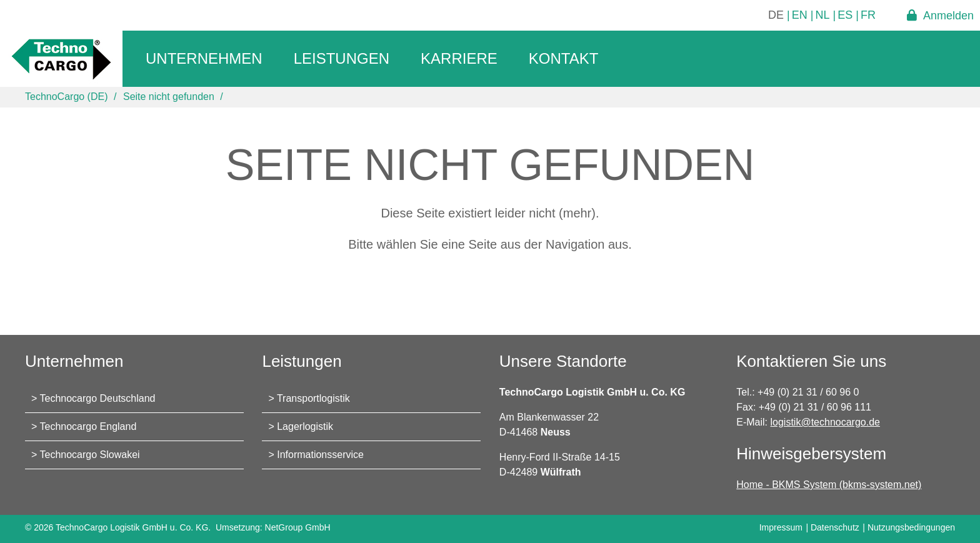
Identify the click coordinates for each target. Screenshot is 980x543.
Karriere (459, 58)
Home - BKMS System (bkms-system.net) (829, 485)
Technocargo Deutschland (98, 398)
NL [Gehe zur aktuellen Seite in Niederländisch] (823, 15)
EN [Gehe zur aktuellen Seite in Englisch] (800, 15)
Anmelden (948, 15)
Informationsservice (320, 455)
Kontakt (564, 58)
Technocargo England (88, 426)
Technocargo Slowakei (90, 455)
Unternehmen (204, 58)
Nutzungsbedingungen (911, 527)
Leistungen (342, 58)
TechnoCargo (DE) (67, 97)
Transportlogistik (313, 398)
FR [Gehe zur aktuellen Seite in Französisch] (868, 15)
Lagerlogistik (305, 426)
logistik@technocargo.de (825, 422)
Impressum (781, 527)
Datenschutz (835, 527)
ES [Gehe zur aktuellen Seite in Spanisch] (845, 15)
